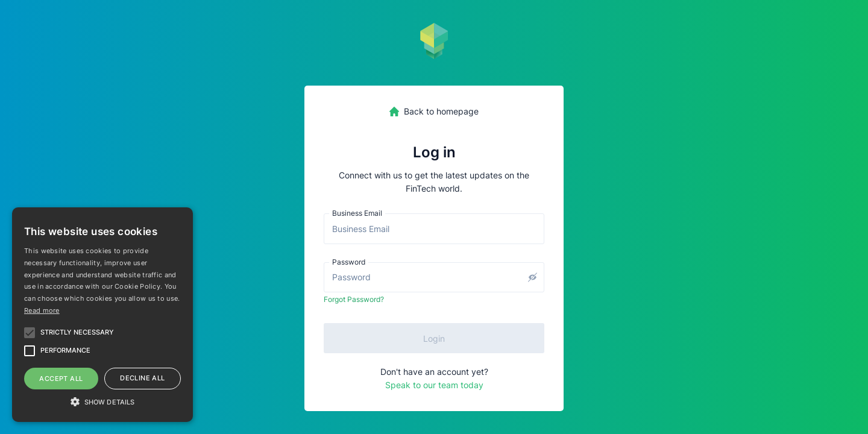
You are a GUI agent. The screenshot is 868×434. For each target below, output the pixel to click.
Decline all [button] (142, 378)
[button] (102, 401)
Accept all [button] (61, 379)
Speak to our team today (434, 385)
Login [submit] (434, 338)
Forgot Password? (354, 299)
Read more (42, 310)
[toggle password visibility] (532, 277)
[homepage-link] (434, 112)
